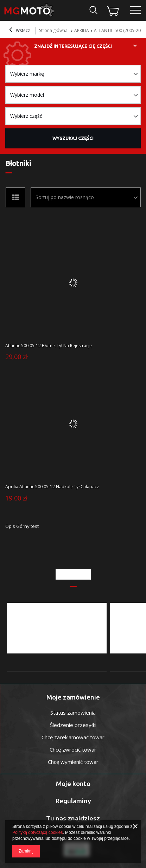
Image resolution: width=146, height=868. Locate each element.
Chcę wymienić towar (73, 762)
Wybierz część (26, 116)
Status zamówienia (73, 713)
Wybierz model (27, 95)
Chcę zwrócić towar (73, 749)
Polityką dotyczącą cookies (37, 832)
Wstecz (20, 31)
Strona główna (53, 30)
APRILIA (82, 30)
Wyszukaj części (73, 138)
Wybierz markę (27, 74)
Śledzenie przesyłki (73, 725)
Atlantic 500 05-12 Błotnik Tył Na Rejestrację (49, 346)
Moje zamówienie (73, 697)
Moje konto (73, 784)
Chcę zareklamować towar (73, 737)
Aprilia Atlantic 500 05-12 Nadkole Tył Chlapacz (52, 487)
